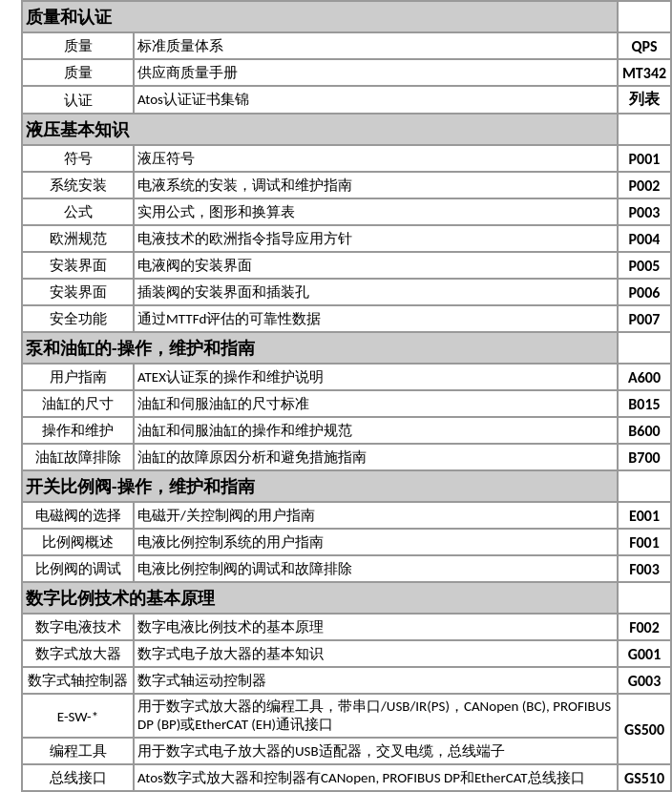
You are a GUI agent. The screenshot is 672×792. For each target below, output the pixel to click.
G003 (645, 681)
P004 (645, 239)
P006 (645, 292)
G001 (645, 654)
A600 (644, 377)
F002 (644, 627)
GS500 (644, 729)
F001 (644, 542)
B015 (644, 404)
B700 (644, 458)
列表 (644, 99)
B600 (644, 431)
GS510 (644, 778)
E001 (644, 516)
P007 (645, 319)
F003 (644, 569)
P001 (645, 159)
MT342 (644, 73)
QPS (644, 46)
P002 (645, 186)
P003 (645, 212)
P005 (645, 266)
